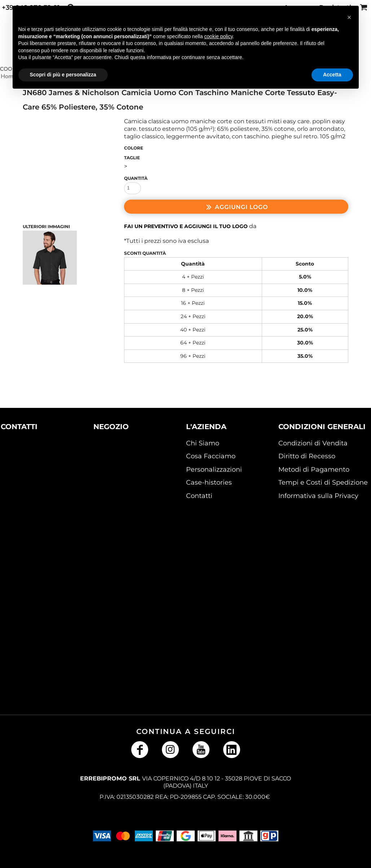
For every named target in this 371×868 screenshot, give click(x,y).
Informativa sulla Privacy (318, 496)
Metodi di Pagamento (314, 469)
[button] (31, 470)
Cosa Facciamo (211, 456)
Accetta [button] (332, 75)
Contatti (199, 496)
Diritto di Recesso (307, 456)
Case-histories (209, 482)
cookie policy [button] (218, 36)
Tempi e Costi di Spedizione (323, 482)
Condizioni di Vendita (313, 443)
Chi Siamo (203, 443)
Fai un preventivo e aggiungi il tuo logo (186, 226)
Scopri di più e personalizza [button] (63, 75)
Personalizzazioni (214, 469)
